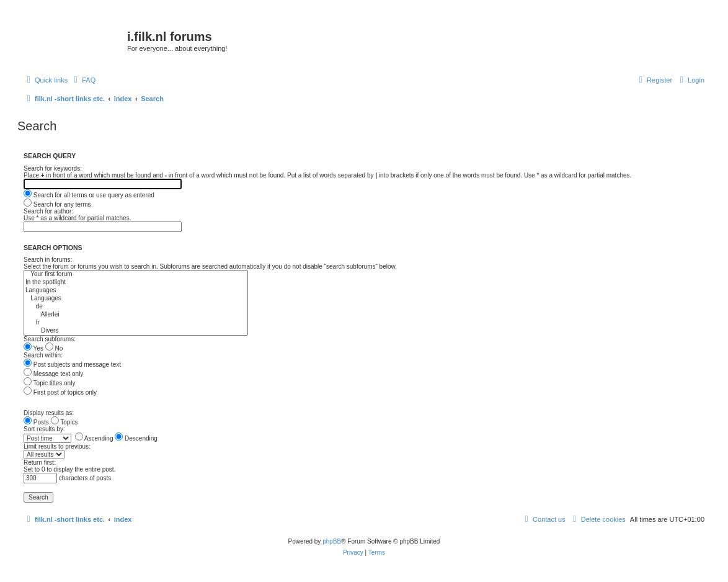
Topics (64, 422)
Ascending (94, 438)
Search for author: (48, 211)
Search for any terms (57, 204)
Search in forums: (48, 260)
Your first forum (136, 275)
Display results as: (49, 413)
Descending (136, 438)
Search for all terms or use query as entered (89, 195)
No (54, 348)
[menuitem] (83, 80)
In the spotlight (136, 283)
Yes (33, 348)
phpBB (332, 541)
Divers (136, 331)
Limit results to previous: (57, 446)
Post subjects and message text (72, 365)
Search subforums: (50, 339)
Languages (136, 291)
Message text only (53, 374)
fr (136, 323)
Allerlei (136, 315)
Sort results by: (44, 429)
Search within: (43, 355)
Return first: (40, 463)
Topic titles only (49, 383)
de (136, 307)
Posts (36, 422)
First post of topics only (60, 392)
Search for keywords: (53, 168)
